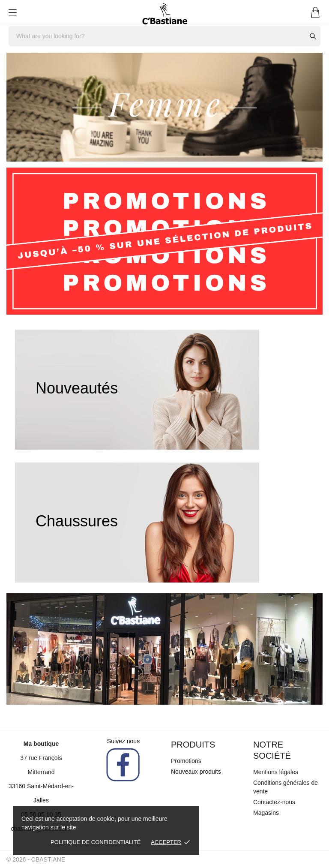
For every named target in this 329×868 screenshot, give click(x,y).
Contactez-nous (274, 802)
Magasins (266, 813)
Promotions (186, 761)
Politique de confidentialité (96, 842)
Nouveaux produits (196, 772)
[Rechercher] (164, 36)
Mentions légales (276, 772)
